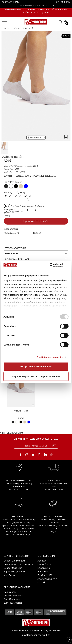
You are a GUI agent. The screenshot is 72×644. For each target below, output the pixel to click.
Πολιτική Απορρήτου (14, 596)
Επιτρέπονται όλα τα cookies (36, 366)
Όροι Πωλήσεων (12, 599)
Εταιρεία (42, 582)
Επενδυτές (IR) (45, 575)
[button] (36, 138)
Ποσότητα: (10, 212)
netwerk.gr (44, 635)
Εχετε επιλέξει (11, 229)
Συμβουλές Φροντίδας (15, 571)
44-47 (28, 198)
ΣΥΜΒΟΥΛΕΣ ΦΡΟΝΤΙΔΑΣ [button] (36, 259)
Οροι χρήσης (10, 592)
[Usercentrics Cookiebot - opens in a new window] (50, 265)
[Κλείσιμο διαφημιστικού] (67, 265)
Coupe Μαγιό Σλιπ (13, 568)
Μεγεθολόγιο (10, 575)
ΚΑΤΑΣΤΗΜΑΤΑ (12, 2)
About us (42, 561)
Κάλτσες (18, 28)
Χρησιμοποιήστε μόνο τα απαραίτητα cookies (36, 376)
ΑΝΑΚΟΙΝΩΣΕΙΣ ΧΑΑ (47, 579)
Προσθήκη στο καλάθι (36, 221)
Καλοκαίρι (30, 28)
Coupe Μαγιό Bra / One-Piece (18, 564)
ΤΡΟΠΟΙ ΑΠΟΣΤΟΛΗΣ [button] (36, 248)
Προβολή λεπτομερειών (50, 357)
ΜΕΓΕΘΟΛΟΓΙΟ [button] (36, 254)
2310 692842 (18, 487)
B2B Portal (43, 571)
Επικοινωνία (44, 568)
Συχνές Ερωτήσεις (13, 603)
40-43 (18, 196)
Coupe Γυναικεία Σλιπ (15, 561)
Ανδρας (7, 28)
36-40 (8, 196)
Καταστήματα (44, 564)
